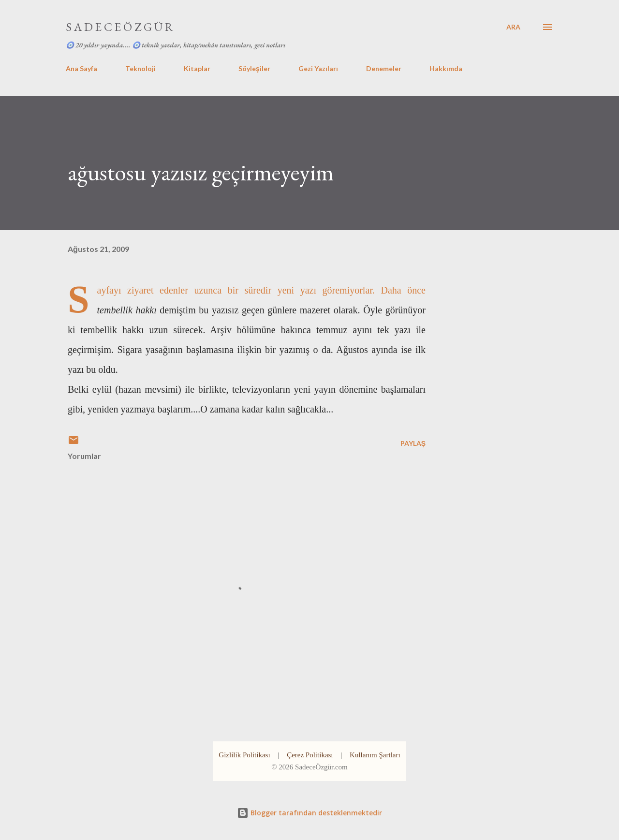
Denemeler (384, 68)
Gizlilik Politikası (244, 755)
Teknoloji (140, 68)
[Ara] (513, 27)
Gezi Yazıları (318, 68)
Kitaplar (197, 68)
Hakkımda (446, 68)
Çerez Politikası (310, 755)
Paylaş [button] (413, 443)
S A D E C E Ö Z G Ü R (119, 27)
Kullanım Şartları (375, 755)
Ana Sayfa (81, 68)
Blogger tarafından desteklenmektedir (309, 813)
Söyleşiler (254, 68)
